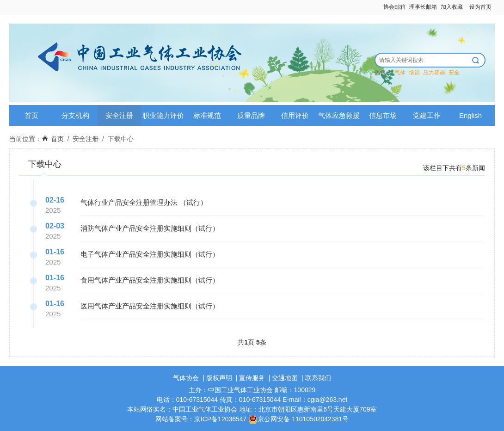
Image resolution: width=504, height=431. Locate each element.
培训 (414, 73)
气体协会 (186, 378)
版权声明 (219, 378)
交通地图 (285, 378)
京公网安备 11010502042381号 (298, 419)
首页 (31, 115)
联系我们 (318, 378)
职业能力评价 (163, 115)
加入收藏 (452, 7)
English (470, 115)
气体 (400, 73)
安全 (454, 73)
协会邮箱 (394, 7)
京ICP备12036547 (221, 419)
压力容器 (434, 73)
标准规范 (207, 115)
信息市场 (383, 115)
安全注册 (119, 115)
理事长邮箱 (423, 7)
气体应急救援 (339, 115)
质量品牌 (251, 115)
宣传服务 (252, 378)
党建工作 (427, 115)
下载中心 (121, 139)
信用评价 (295, 115)
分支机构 (75, 115)
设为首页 (480, 7)
